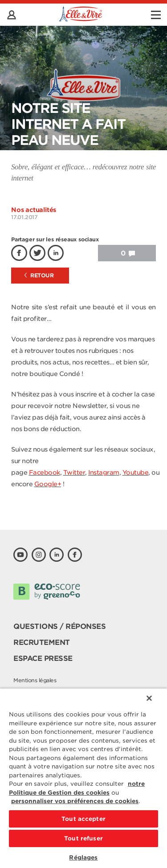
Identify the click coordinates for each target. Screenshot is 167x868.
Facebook (45, 472)
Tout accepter (83, 819)
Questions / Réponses (59, 626)
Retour (39, 275)
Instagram (104, 472)
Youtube (136, 472)
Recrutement (42, 642)
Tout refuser (83, 838)
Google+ (48, 484)
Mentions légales (35, 680)
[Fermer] (149, 698)
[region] (83, 778)
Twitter (74, 472)
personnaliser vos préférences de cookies (75, 801)
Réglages (83, 858)
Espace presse (43, 658)
